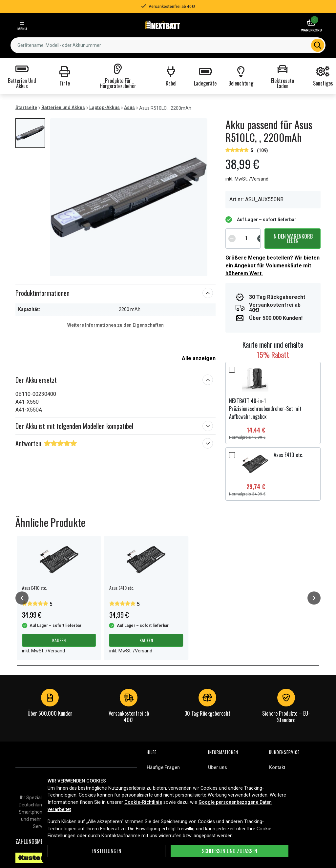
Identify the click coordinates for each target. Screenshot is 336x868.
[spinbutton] (246, 239)
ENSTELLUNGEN (106, 851)
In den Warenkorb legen (293, 239)
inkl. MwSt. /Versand (247, 179)
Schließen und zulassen (230, 851)
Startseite (26, 107)
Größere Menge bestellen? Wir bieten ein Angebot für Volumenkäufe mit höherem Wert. (273, 266)
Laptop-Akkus (105, 107)
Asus (129, 107)
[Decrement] (232, 239)
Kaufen (59, 640)
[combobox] (168, 45)
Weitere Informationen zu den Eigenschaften (115, 325)
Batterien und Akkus (63, 107)
